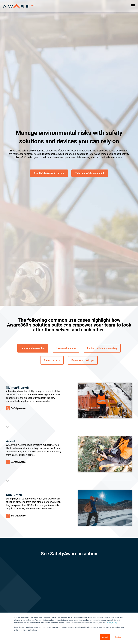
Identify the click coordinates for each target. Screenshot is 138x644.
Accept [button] (105, 637)
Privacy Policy (112, 623)
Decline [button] (118, 637)
